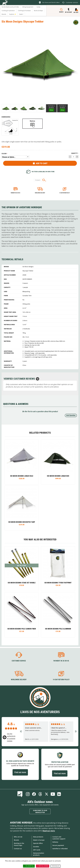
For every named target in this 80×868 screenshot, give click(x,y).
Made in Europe (39, 840)
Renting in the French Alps (19, 844)
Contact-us (18, 849)
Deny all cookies (43, 866)
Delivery (55, 842)
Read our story (49, 831)
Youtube (53, 794)
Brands (16, 840)
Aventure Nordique (21, 823)
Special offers (38, 843)
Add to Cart (42, 163)
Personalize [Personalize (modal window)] (55, 866)
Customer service (19, 661)
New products (38, 837)
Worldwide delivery (40, 193)
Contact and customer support (59, 838)
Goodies (36, 847)
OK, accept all (29, 866)
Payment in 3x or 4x (15, 193)
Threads (40, 794)
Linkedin (59, 794)
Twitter (47, 794)
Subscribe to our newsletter (40, 811)
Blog (20, 794)
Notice (32, 121)
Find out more (20, 772)
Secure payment (58, 845)
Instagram (28, 794)
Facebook (34, 794)
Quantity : (75, 153)
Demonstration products (39, 854)
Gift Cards (37, 850)
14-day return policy (64, 193)
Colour (4, 154)
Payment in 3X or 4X (61, 661)
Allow (51, 110)
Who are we (18, 837)
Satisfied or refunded (60, 849)
